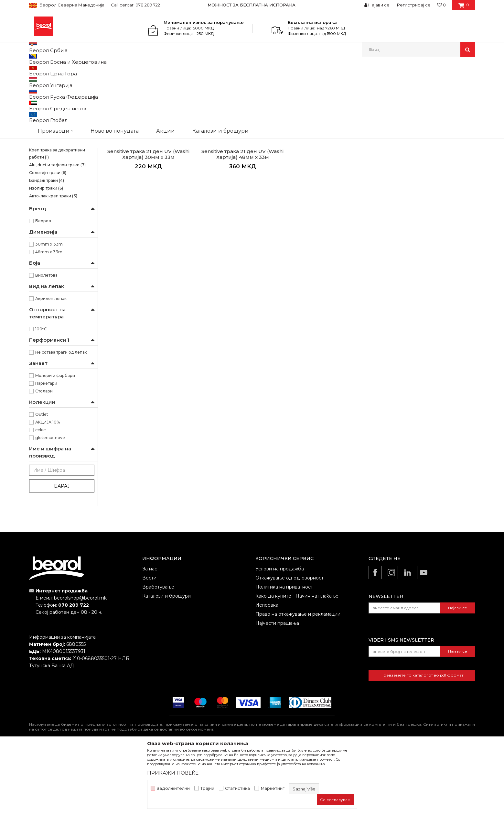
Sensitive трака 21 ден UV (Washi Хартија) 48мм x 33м (242, 221)
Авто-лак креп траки (53, 263)
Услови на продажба (280, 635)
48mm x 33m (49, 319)
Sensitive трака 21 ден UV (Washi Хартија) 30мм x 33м (148, 221)
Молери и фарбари (55, 442)
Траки (147, 71)
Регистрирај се (414, 5)
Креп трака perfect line (55, 209)
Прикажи (399, 81)
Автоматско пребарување (276, 81)
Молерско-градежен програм (105, 71)
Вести (149, 645)
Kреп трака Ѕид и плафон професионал (55, 153)
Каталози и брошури (166, 663)
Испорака (267, 672)
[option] (252, 5)
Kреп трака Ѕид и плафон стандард (55, 138)
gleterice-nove (50, 504)
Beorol (35, 71)
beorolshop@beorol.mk (80, 665)
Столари (44, 458)
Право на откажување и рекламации (298, 681)
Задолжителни (173, 788)
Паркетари (46, 450)
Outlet (42, 481)
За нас (150, 635)
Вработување (158, 654)
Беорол (43, 287)
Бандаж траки (47, 247)
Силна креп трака (50, 127)
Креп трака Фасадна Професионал (50, 183)
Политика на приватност (284, 654)
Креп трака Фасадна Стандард (60, 168)
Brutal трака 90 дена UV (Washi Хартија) (60, 115)
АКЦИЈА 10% (48, 489)
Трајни (207, 788)
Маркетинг (273, 788)
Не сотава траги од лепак (61, 419)
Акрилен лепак (51, 365)
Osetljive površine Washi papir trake (58, 100)
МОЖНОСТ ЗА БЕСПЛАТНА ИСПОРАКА (252, 5)
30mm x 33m (49, 311)
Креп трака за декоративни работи (57, 220)
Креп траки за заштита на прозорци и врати (55, 198)
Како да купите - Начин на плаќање (297, 663)
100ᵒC (41, 396)
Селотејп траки (48, 239)
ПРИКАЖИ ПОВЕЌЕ (173, 773)
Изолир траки (46, 255)
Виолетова (46, 342)
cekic (40, 496)
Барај (62, 553)
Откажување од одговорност (290, 645)
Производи (57, 71)
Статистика (237, 788)
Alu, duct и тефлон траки (57, 232)
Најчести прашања (277, 690)
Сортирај (321, 81)
